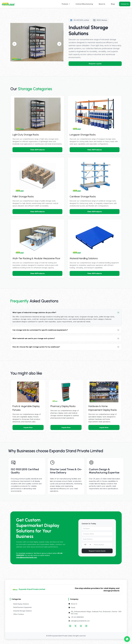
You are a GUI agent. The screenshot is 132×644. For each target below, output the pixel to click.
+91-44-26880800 (77, 617)
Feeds (73, 608)
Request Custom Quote (97, 551)
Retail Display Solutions (21, 604)
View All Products (37, 150)
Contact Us (125, 4)
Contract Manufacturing (84, 4)
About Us (102, 4)
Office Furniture (19, 614)
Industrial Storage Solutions (23, 611)
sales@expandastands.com (80, 621)
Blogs (113, 4)
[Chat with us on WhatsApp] (127, 639)
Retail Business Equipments (22, 607)
